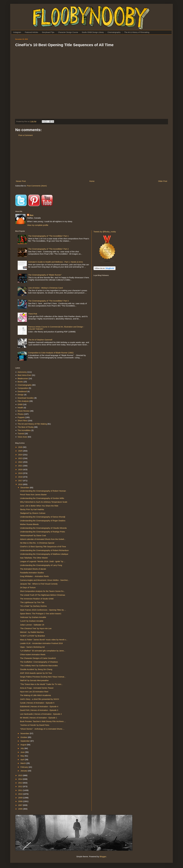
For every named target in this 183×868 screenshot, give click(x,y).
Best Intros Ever (24, 375)
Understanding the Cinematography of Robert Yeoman (43, 491)
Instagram (17, 32)
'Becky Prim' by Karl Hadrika (32, 509)
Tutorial (21, 433)
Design (21, 395)
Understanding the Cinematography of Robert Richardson (44, 550)
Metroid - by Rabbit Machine (32, 632)
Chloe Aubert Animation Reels (33, 654)
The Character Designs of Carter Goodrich (38, 658)
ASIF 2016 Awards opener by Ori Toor (36, 673)
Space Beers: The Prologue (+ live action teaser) (41, 614)
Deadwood (22, 391)
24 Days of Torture (28, 587)
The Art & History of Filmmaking (137, 32)
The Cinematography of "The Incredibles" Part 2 (48, 249)
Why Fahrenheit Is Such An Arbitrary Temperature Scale (44, 502)
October (24, 737)
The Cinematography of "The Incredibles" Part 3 (48, 301)
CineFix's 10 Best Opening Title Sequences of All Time (43, 547)
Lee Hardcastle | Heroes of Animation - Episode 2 (41, 714)
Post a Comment (26, 135)
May (23, 756)
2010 (21, 794)
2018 (21, 477)
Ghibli (20, 404)
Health (20, 408)
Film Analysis (23, 401)
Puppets (21, 417)
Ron (31, 215)
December (25, 488)
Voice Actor (22, 437)
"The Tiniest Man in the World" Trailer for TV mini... (41, 684)
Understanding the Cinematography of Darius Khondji (43, 517)
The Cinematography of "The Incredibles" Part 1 (48, 236)
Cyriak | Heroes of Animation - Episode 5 (37, 703)
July (22, 748)
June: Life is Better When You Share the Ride (39, 506)
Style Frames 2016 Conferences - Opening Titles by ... (43, 610)
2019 (21, 473)
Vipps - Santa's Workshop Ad (32, 647)
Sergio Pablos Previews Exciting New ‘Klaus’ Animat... (43, 677)
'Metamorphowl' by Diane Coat (33, 535)
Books (20, 382)
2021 (21, 466)
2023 (21, 458)
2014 (21, 779)
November (25, 733)
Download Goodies (26, 398)
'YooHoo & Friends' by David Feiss (35, 725)
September (25, 741)
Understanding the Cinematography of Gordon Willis (42, 498)
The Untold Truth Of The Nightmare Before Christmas (43, 595)
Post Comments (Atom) (37, 186)
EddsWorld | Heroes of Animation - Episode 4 (39, 706)
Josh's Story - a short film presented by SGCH (40, 699)
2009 (21, 798)
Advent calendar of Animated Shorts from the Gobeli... (43, 539)
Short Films (22, 421)
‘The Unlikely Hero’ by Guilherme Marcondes (39, 666)
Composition (23, 388)
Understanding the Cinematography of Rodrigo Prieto (43, 532)
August (24, 745)
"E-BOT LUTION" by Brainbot (32, 636)
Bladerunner (23, 378)
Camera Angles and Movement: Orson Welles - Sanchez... (45, 580)
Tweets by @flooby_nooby (105, 232)
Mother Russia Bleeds (29, 524)
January (24, 771)
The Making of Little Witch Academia (36, 695)
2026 (21, 447)
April (23, 759)
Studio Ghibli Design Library (93, 32)
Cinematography (114, 32)
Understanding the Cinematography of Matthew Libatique (44, 554)
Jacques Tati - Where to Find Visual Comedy (39, 584)
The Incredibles (24, 430)
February (25, 767)
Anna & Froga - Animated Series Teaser (37, 688)
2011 (21, 790)
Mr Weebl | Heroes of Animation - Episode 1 (39, 718)
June (23, 752)
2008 (21, 801)
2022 (21, 462)
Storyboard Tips (48, 32)
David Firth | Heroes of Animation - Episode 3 (39, 710)
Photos (21, 414)
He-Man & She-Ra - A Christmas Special (37, 543)
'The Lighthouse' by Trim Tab (32, 602)
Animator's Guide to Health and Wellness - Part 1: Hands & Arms (56, 262)
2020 (21, 469)
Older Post (163, 181)
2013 (21, 783)
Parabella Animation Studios (32, 573)
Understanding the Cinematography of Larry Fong (41, 565)
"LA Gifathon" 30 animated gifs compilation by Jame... (43, 651)
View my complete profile (38, 225)
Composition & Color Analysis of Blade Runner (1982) (51, 353)
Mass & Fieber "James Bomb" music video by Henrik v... (44, 640)
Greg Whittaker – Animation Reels (34, 576)
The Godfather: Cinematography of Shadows (39, 662)
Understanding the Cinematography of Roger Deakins (43, 521)
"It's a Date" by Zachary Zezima (33, 606)
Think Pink (33, 314)
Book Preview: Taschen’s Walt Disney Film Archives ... (43, 721)
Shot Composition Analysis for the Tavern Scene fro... (43, 591)
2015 (21, 775)
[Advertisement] (91, 158)
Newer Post (21, 181)
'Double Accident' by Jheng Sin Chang (36, 669)
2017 (21, 481)
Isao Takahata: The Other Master (34, 558)
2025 (21, 451)
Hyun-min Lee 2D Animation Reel (34, 692)
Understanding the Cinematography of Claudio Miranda (43, 528)
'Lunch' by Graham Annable (32, 621)
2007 (21, 805)
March (23, 763)
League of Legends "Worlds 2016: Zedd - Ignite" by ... (43, 561)
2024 (21, 455)
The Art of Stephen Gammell (40, 340)
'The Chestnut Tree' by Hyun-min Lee (36, 628)
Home (92, 181)
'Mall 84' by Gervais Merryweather (34, 680)
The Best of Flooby (26, 427)
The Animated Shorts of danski (33, 569)
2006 (21, 809)
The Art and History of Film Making (32, 424)
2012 (21, 786)
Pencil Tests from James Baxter (33, 495)
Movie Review (24, 411)
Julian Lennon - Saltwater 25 (32, 625)
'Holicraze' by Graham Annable (33, 617)
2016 (21, 484)
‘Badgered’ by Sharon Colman (33, 513)
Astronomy (22, 372)
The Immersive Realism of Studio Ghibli (37, 599)
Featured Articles (31, 32)
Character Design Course (68, 32)
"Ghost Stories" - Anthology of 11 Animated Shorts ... (42, 729)
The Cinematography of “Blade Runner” (45, 275)
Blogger (103, 856)
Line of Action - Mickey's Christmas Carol (45, 288)
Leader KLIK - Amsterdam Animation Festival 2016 (41, 643)
